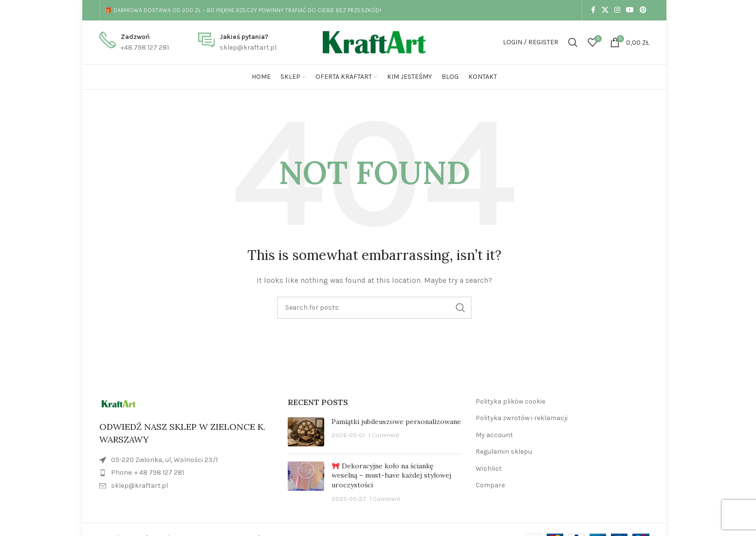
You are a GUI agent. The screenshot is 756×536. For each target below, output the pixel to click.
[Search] (573, 42)
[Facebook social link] (593, 10)
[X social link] (605, 10)
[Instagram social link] (617, 10)
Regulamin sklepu (504, 452)
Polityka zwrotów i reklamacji (522, 418)
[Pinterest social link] (643, 10)
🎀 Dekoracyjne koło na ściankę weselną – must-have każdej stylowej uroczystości (391, 475)
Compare (490, 485)
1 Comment (384, 435)
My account (494, 435)
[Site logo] (374, 42)
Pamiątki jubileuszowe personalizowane (396, 422)
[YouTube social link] (630, 10)
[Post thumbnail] (306, 432)
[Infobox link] (134, 43)
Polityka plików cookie (510, 401)
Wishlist (489, 469)
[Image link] (119, 403)
